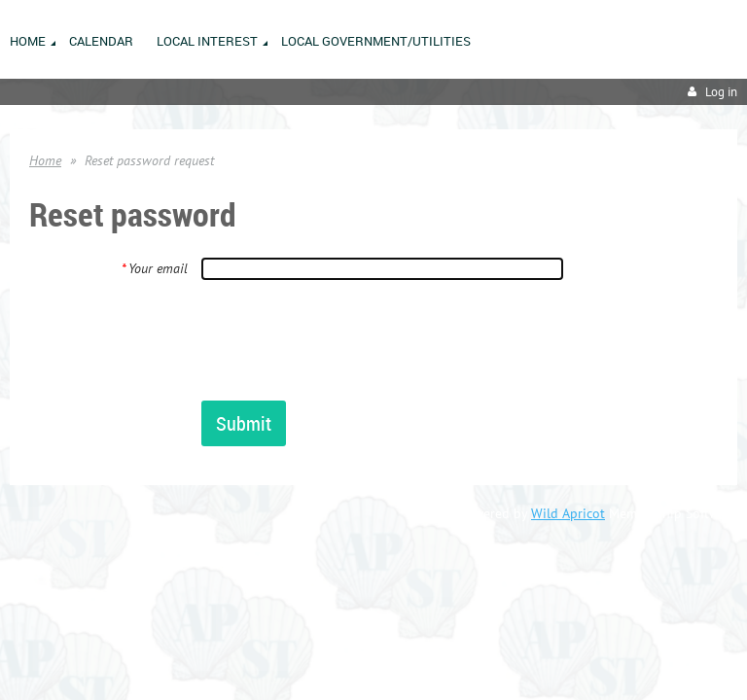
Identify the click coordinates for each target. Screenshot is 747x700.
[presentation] (349, 339)
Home (45, 160)
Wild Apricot (568, 513)
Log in (721, 92)
